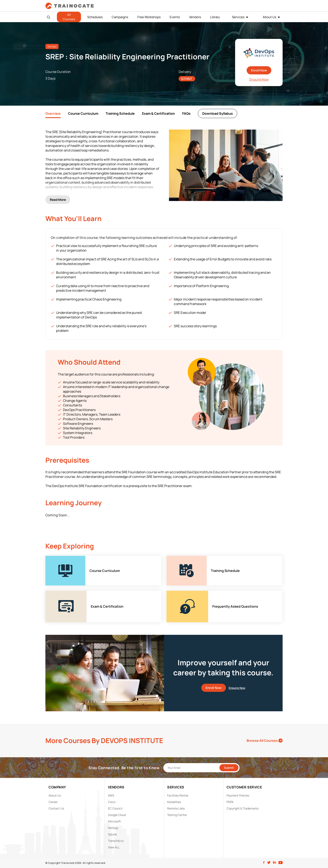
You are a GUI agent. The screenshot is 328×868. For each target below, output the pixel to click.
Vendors (195, 17)
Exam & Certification (158, 113)
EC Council (115, 808)
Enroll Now (259, 70)
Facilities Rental (178, 795)
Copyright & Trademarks (243, 808)
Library (215, 17)
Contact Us (56, 808)
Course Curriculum (83, 113)
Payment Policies (238, 795)
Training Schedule (120, 113)
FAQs (186, 113)
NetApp (113, 828)
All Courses (69, 17)
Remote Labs (176, 808)
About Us (270, 17)
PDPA (230, 802)
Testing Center (177, 815)
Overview (53, 113)
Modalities (174, 802)
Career (53, 802)
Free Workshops (149, 17)
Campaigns (120, 17)
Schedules (95, 17)
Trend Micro (116, 841)
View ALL (114, 847)
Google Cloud (117, 815)
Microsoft (114, 821)
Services (238, 17)
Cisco (112, 802)
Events (175, 17)
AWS (111, 795)
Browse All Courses (265, 741)
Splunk (112, 834)
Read (58, 200)
